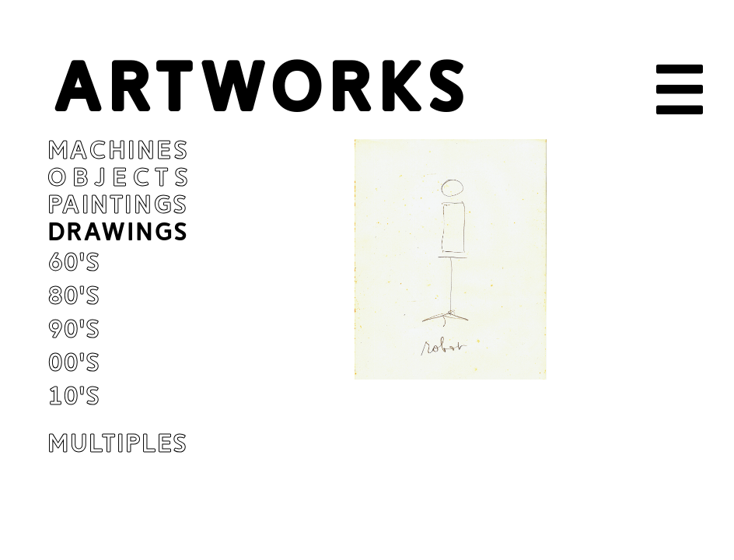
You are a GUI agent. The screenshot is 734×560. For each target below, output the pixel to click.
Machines (119, 150)
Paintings (118, 205)
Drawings (118, 232)
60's (74, 262)
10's (74, 396)
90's (74, 329)
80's (74, 296)
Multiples (118, 444)
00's (74, 363)
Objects (121, 178)
